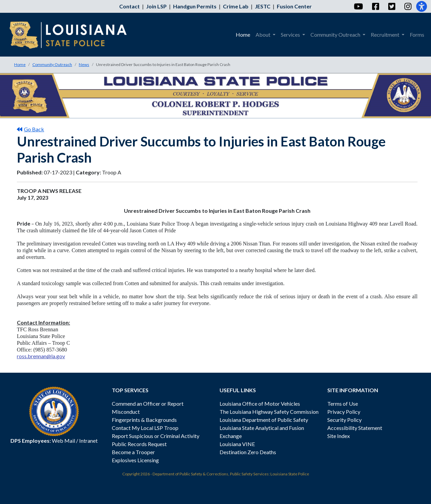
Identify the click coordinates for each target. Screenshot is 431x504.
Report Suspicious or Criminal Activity (156, 436)
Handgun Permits (195, 6)
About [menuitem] (263, 35)
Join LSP (156, 6)
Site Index (339, 436)
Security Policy (344, 420)
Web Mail (63, 441)
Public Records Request (139, 444)
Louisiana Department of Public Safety (264, 420)
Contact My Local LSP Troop (145, 428)
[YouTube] (358, 6)
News (84, 64)
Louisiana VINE (237, 444)
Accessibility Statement (355, 428)
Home (20, 64)
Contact (129, 6)
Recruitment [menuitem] (386, 35)
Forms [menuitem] (417, 35)
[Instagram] (408, 6)
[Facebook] (375, 6)
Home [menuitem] (243, 35)
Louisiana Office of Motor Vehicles (260, 404)
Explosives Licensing (135, 460)
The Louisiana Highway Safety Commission (269, 412)
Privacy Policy (344, 412)
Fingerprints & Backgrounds (144, 420)
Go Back (30, 129)
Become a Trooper (133, 452)
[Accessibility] (422, 6)
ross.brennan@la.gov (41, 356)
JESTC (263, 6)
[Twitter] (391, 6)
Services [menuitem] (291, 35)
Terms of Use (343, 404)
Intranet (88, 441)
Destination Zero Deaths (248, 452)
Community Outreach (52, 64)
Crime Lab (236, 6)
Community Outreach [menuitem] (336, 35)
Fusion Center (294, 6)
